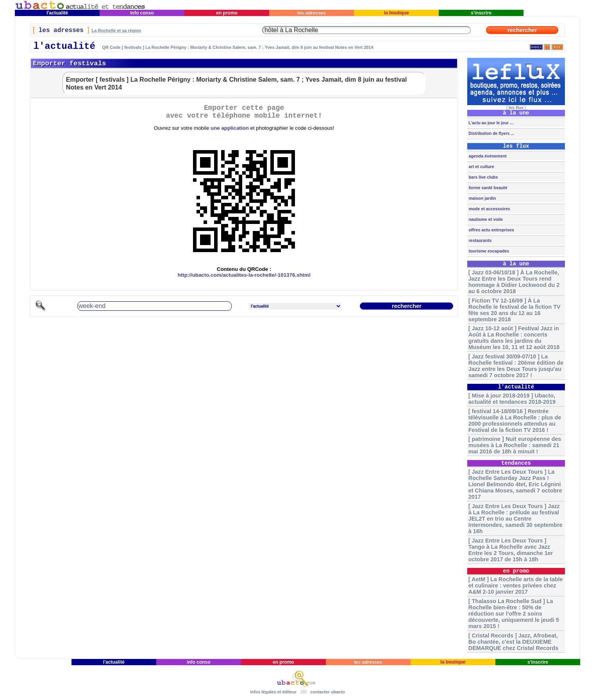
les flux (516, 107)
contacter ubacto (328, 692)
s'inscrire (481, 13)
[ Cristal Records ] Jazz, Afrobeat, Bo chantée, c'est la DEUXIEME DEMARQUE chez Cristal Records (513, 642)
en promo (227, 13)
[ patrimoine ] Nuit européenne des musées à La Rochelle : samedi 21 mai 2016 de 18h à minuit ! (515, 445)
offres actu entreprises (490, 230)
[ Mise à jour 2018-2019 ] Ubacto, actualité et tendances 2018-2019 (512, 399)
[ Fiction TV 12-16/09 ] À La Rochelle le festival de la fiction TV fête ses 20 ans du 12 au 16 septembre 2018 (515, 310)
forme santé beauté (487, 188)
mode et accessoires (489, 209)
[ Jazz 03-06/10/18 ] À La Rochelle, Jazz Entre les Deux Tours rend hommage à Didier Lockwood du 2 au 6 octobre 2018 (514, 282)
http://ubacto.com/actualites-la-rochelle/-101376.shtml (244, 275)
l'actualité (57, 13)
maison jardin (482, 198)
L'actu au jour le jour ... (490, 123)
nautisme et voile (485, 219)
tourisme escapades (488, 251)
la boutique (396, 13)
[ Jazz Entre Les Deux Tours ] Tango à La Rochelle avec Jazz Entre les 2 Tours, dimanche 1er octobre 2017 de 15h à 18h (511, 550)
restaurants (479, 240)
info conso (142, 13)
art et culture (481, 166)
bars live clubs (482, 177)
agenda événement (487, 156)
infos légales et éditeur (273, 692)
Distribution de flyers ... (491, 133)
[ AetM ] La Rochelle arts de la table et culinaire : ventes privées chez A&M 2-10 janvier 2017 (516, 585)
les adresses (312, 13)
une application (230, 128)
